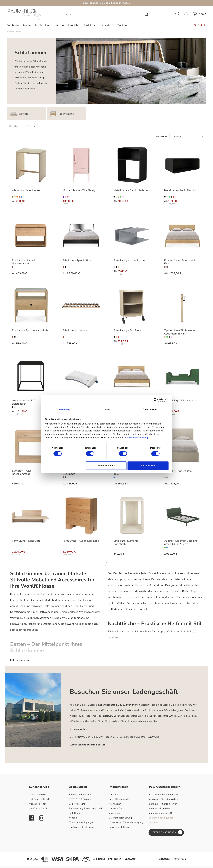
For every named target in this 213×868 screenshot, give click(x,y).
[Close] (210, 3)
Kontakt (73, 818)
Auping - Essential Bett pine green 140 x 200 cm (181, 543)
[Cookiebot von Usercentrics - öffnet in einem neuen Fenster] (156, 400)
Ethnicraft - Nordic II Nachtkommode (24, 262)
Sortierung (162, 136)
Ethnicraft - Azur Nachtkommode (22, 472)
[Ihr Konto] (186, 15)
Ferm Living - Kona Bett (26, 541)
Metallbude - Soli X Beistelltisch (23, 402)
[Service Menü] (177, 15)
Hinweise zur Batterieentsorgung (126, 823)
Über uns (113, 795)
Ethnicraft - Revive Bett (178, 471)
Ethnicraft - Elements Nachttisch (126, 543)
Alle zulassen (148, 466)
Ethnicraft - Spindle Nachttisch (30, 331)
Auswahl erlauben (106, 466)
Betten (139, 585)
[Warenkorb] (199, 15)
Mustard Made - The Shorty (79, 190)
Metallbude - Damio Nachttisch (132, 190)
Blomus (104, 3)
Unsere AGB (115, 809)
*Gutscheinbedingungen (81, 823)
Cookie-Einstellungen (120, 827)
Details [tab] (106, 410)
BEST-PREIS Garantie (80, 800)
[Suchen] (103, 14)
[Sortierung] (188, 136)
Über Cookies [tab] (150, 410)
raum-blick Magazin (119, 800)
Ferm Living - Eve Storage (129, 331)
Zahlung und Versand (80, 795)
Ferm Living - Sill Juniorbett (180, 401)
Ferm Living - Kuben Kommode (81, 541)
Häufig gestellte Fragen (81, 827)
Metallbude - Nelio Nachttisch (182, 190)
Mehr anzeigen (20, 661)
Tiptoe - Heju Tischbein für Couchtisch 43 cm (180, 332)
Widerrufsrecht (77, 804)
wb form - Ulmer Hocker (26, 190)
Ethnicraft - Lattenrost (76, 331)
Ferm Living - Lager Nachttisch (131, 261)
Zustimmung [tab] (63, 410)
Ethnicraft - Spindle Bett (77, 261)
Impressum (115, 814)
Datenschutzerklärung (120, 818)
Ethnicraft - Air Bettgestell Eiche (180, 262)
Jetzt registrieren (167, 833)
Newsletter (115, 804)
